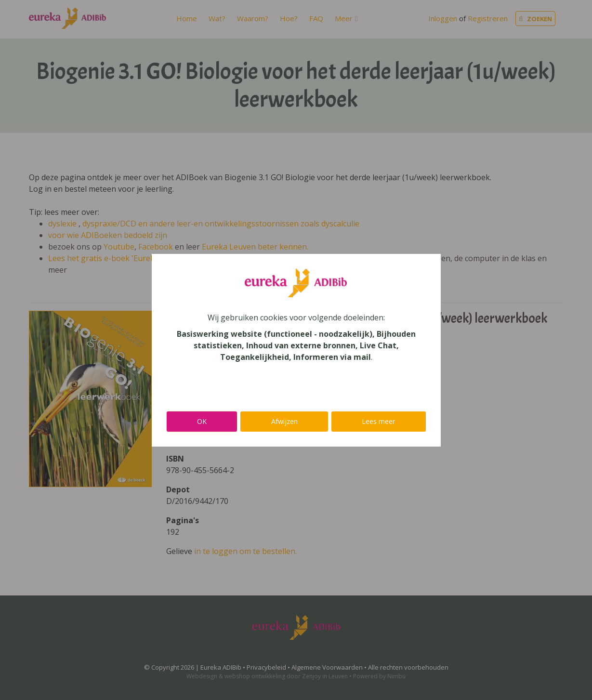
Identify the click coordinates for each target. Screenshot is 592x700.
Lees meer (378, 421)
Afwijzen (284, 421)
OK (202, 421)
